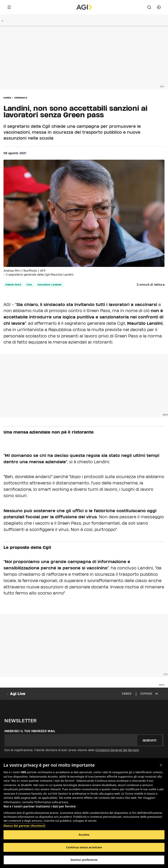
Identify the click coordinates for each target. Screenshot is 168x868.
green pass (13, 285)
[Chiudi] (161, 765)
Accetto (84, 835)
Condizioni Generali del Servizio (117, 750)
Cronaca (21, 98)
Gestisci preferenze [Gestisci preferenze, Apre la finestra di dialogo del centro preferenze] (84, 860)
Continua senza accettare (84, 847)
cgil (29, 285)
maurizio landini (50, 285)
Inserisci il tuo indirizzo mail (30, 731)
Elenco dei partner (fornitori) (24, 826)
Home (7, 98)
